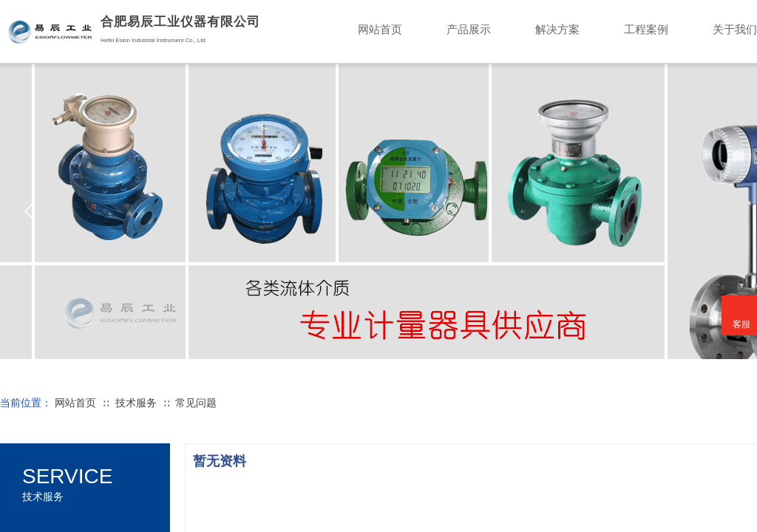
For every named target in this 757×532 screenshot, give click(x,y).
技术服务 (136, 403)
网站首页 (75, 403)
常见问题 (196, 403)
